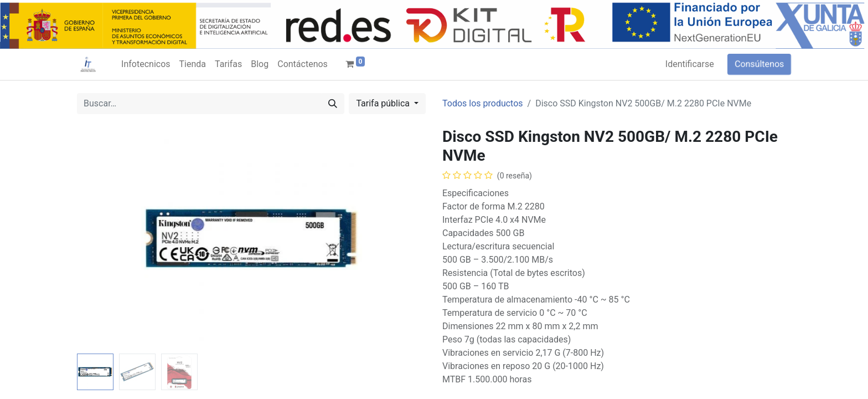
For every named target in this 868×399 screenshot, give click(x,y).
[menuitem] (146, 64)
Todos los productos (483, 103)
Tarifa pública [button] (384, 103)
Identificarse (690, 64)
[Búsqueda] (333, 104)
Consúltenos (759, 64)
